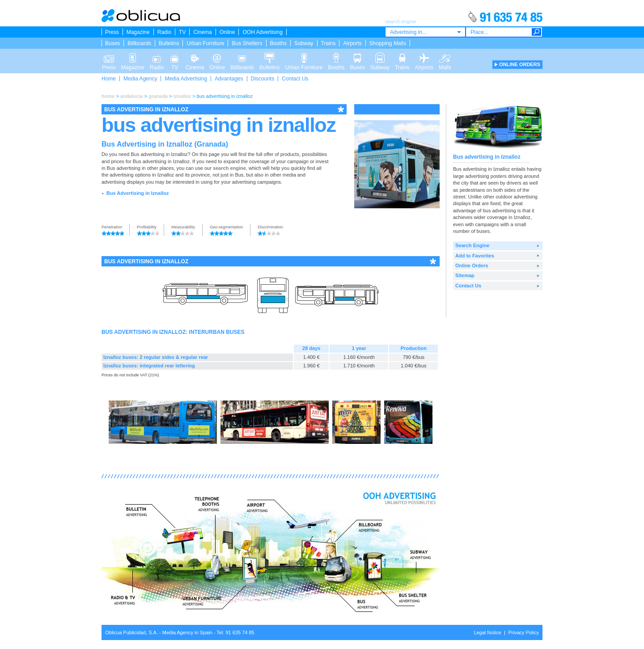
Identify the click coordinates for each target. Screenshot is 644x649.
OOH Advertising (262, 32)
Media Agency (140, 79)
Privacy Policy (524, 632)
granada (158, 96)
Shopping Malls (388, 43)
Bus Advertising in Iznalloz (138, 193)
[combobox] (425, 32)
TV (182, 32)
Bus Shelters (247, 43)
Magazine (138, 32)
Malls (445, 57)
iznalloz (182, 96)
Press (112, 32)
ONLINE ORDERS (520, 64)
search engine (229, 168)
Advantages (229, 79)
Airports (352, 43)
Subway (304, 43)
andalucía (132, 96)
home (108, 96)
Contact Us (295, 79)
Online (227, 32)
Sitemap (465, 275)
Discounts (263, 79)
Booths (278, 43)
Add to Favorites (475, 256)
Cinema (202, 32)
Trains (328, 43)
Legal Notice (487, 632)
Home (109, 79)
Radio (164, 32)
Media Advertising (186, 79)
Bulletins (169, 43)
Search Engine (472, 245)
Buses (112, 43)
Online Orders (472, 265)
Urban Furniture (205, 43)
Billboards (139, 43)
